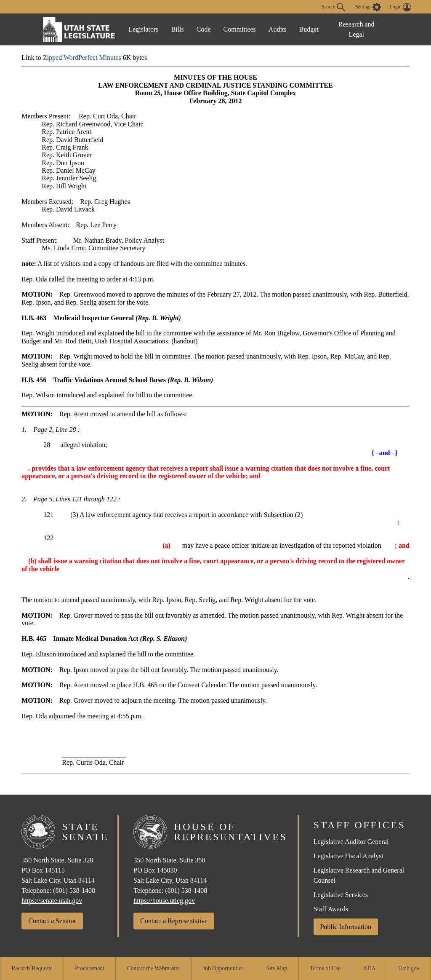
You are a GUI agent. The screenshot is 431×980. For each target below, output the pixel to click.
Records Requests (32, 968)
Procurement (89, 968)
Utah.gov (409, 968)
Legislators (143, 29)
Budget (309, 29)
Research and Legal (357, 29)
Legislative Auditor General (351, 842)
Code (204, 29)
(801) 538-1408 (74, 890)
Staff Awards (331, 909)
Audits (278, 29)
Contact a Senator (52, 921)
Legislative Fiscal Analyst (349, 856)
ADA (369, 968)
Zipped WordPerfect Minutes (82, 58)
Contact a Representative (174, 921)
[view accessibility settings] (368, 7)
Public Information (346, 927)
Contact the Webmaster (154, 968)
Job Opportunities (223, 968)
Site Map (277, 968)
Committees (240, 29)
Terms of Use (325, 968)
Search (333, 7)
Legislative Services (341, 895)
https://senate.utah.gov (52, 901)
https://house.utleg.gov (164, 901)
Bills (178, 29)
